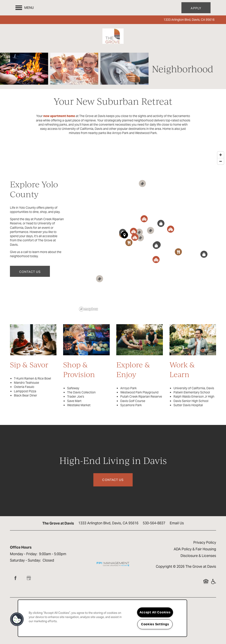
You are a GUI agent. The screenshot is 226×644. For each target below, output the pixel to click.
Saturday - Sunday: (25, 560)
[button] (196, 8)
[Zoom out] (221, 161)
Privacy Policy (205, 543)
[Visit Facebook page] (15, 578)
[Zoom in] (221, 155)
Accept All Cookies (155, 612)
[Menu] (25, 8)
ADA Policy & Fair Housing (195, 549)
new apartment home (59, 116)
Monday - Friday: (24, 554)
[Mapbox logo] (89, 309)
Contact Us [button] (113, 480)
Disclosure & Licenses (198, 556)
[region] (102, 618)
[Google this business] (29, 578)
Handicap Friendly (213, 584)
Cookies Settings (155, 624)
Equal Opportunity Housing (206, 584)
